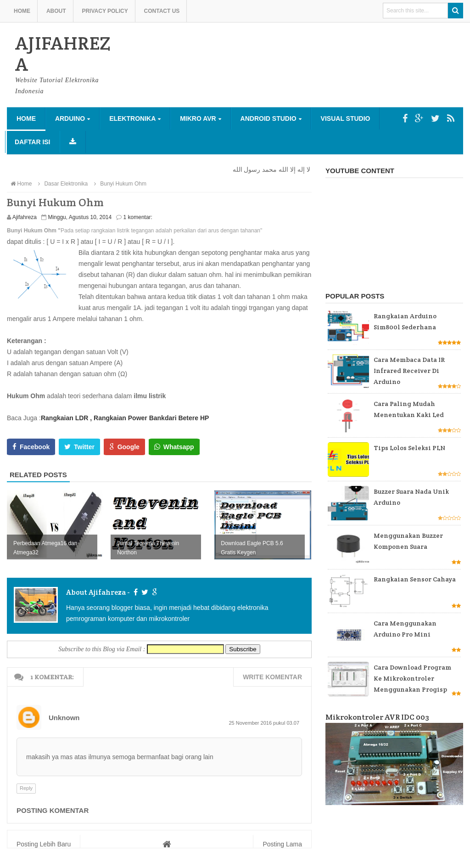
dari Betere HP (187, 418)
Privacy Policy (105, 11)
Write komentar (272, 677)
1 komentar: (138, 217)
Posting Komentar (53, 810)
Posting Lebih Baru (44, 844)
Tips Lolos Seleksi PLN (409, 448)
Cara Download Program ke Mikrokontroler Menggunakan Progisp (412, 678)
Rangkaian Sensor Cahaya (415, 579)
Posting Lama (282, 844)
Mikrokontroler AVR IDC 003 (377, 717)
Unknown (64, 718)
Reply (26, 788)
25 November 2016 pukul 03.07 (264, 723)
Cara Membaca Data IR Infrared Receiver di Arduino (409, 371)
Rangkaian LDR (64, 418)
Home (22, 11)
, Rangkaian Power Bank (127, 418)
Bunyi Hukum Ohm (119, 184)
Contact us (162, 11)
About (56, 11)
